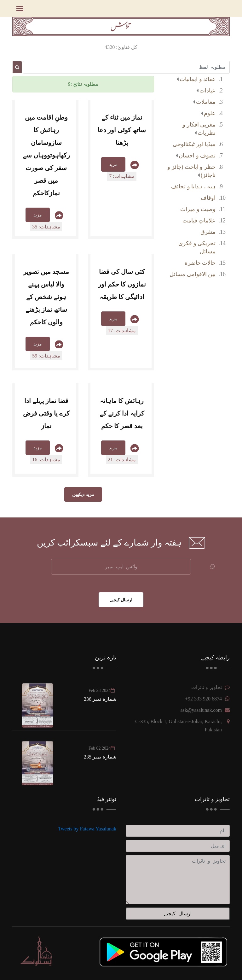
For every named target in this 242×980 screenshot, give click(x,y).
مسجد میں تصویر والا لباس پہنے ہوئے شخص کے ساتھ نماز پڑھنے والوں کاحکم (46, 297)
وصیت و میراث (198, 209)
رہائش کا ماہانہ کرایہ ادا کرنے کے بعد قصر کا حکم (122, 413)
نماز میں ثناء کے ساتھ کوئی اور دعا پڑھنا (122, 130)
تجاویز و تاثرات (207, 687)
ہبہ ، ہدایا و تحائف (193, 186)
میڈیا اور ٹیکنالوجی (194, 144)
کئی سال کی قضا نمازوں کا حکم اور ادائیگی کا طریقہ (122, 284)
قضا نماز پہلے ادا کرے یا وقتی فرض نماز (46, 413)
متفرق (208, 232)
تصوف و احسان (197, 156)
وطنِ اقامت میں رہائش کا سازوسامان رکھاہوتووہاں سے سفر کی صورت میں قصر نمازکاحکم (46, 155)
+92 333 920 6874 (203, 699)
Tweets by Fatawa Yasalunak (87, 829)
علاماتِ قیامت (199, 221)
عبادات (207, 91)
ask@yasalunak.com (201, 710)
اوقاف (208, 198)
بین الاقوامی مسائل (193, 274)
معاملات (206, 102)
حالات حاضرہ (200, 263)
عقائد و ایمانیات (198, 79)
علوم (210, 113)
